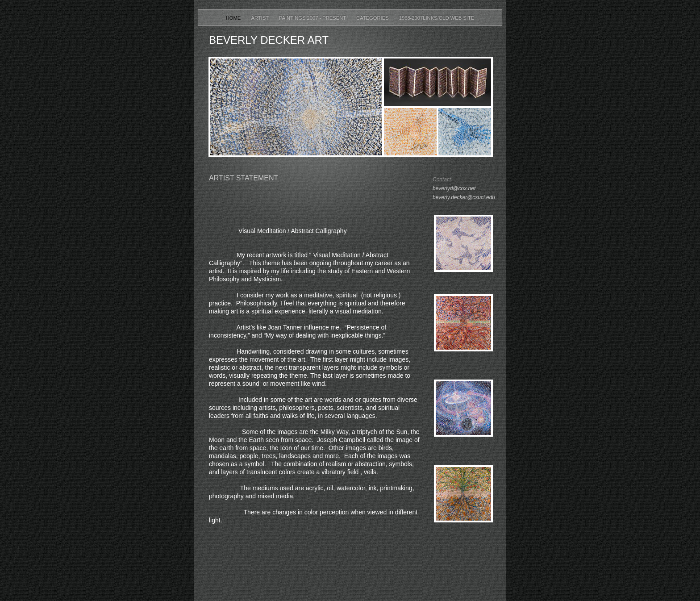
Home (234, 18)
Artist (260, 18)
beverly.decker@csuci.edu (464, 197)
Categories (373, 18)
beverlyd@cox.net (454, 188)
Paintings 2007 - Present (313, 18)
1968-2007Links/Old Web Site (437, 18)
